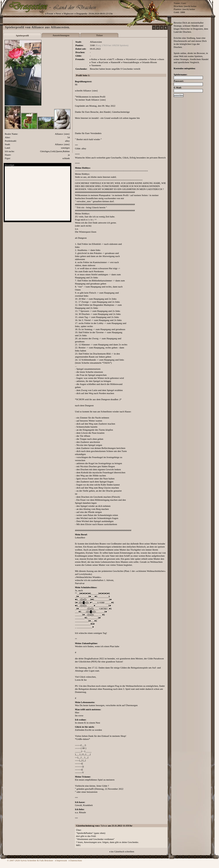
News (59, 13)
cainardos (143, 59)
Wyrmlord (131, 59)
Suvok (103, 59)
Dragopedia (82, 13)
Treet (94, 62)
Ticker (99, 35)
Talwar (153, 59)
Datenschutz (76, 860)
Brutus (120, 59)
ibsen (162, 59)
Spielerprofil (22, 35)
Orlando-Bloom (149, 62)
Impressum (62, 860)
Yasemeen (96, 65)
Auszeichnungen (61, 35)
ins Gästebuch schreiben (123, 851)
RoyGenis (104, 62)
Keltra (94, 59)
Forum (50, 13)
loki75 (111, 59)
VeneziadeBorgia (131, 62)
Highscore (69, 13)
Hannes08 (115, 62)
